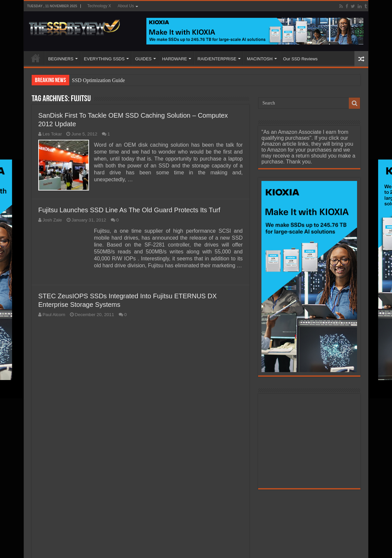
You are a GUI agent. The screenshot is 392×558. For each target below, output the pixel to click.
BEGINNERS (61, 59)
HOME (36, 58)
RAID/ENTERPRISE (217, 59)
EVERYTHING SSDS (104, 59)
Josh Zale (52, 220)
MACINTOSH (260, 59)
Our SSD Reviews (301, 59)
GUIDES (143, 59)
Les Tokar (52, 134)
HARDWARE (175, 59)
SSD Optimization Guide (98, 80)
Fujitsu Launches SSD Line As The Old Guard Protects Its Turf (129, 210)
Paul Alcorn (54, 315)
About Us (126, 6)
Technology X (99, 6)
